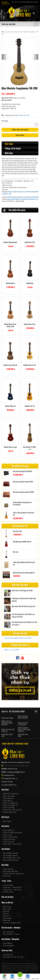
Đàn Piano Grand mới (11, 794)
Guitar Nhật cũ (9, 830)
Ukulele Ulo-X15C (30, 242)
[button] (5, 57)
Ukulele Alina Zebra (30, 324)
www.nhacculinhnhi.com (9, 785)
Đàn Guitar (5, 826)
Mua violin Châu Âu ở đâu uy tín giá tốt (23, 606)
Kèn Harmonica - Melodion (11, 928)
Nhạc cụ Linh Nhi (12, 650)
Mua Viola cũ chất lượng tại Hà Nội (22, 590)
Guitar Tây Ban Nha (10, 837)
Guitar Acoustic (9, 842)
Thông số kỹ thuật (13, 148)
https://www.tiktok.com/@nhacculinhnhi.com (22, 199)
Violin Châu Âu (8, 869)
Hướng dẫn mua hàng (23, 735)
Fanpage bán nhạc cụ (10, 779)
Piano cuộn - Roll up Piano (12, 810)
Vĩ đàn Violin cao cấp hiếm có (14, 874)
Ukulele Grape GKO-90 (10, 365)
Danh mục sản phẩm (9, 24)
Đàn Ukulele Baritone (11, 860)
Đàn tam (16, 552)
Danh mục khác (7, 950)
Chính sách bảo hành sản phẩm (23, 717)
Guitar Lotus (8, 835)
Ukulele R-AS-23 (30, 406)
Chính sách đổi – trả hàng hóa (23, 724)
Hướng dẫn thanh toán (7, 735)
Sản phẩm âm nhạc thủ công (13, 957)
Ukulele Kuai (30, 283)
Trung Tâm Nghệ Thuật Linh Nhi (18, 638)
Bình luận (9, 153)
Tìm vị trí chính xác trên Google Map (16, 766)
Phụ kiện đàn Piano (10, 812)
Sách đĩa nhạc (8, 955)
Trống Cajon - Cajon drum (12, 890)
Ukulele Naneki (10, 283)
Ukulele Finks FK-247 (30, 365)
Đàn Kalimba (8, 943)
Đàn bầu (6, 916)
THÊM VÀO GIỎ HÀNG (20, 130)
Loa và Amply (8, 885)
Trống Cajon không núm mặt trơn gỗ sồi (24, 563)
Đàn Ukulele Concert (11, 856)
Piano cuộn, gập (9, 796)
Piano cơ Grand (9, 808)
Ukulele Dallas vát (10, 406)
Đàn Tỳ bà (7, 907)
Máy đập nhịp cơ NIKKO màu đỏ (22, 542)
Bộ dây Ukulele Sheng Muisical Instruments (22, 503)
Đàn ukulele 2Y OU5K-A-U (30, 448)
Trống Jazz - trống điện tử (12, 887)
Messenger (28, 977)
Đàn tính (6, 912)
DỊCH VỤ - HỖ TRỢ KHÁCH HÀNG (13, 711)
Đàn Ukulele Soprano (11, 853)
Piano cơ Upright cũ (10, 805)
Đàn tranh (7, 921)
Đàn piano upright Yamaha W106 (23, 482)
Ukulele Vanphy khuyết (10, 242)
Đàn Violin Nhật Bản (11, 872)
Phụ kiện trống (8, 892)
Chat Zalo (12, 977)
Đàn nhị (6, 914)
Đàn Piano (5, 790)
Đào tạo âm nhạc (7, 897)
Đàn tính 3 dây (17, 531)
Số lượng (5, 121)
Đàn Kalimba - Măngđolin (10, 939)
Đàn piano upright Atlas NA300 (23, 471)
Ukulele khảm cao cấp (10, 447)
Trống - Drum (6, 881)
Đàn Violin (5, 865)
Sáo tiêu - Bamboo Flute (12, 923)
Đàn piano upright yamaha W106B (23, 492)
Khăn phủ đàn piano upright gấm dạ (24, 573)
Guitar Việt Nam (9, 840)
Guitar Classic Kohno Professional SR (23, 514)
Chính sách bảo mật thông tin (8, 730)
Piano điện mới (8, 799)
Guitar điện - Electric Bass (12, 844)
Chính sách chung (7, 718)
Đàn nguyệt (7, 918)
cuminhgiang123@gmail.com (16, 772)
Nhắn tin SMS (35, 977)
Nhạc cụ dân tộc (7, 902)
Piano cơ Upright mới (11, 803)
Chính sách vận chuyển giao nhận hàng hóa (7, 723)
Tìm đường (5, 977)
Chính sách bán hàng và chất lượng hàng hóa (24, 729)
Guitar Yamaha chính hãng (13, 833)
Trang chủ (6, 32)
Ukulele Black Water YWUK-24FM (10, 325)
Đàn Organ (5, 817)
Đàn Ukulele (15, 32)
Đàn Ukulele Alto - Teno (12, 858)
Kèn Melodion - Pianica (11, 934)
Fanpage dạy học (9, 775)
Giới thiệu (9, 144)
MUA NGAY (20, 135)
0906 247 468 (24, 116)
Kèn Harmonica (9, 932)
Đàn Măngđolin (9, 946)
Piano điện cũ (8, 801)
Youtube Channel (7, 782)
